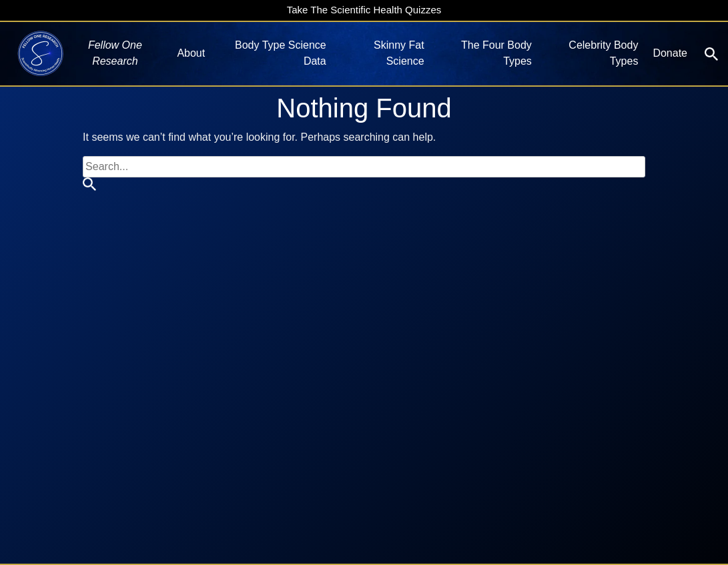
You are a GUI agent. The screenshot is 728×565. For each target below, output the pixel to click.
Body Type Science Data (281, 53)
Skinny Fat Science (399, 53)
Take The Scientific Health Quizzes (364, 10)
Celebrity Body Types (603, 53)
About (191, 53)
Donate (670, 53)
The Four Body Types (496, 53)
